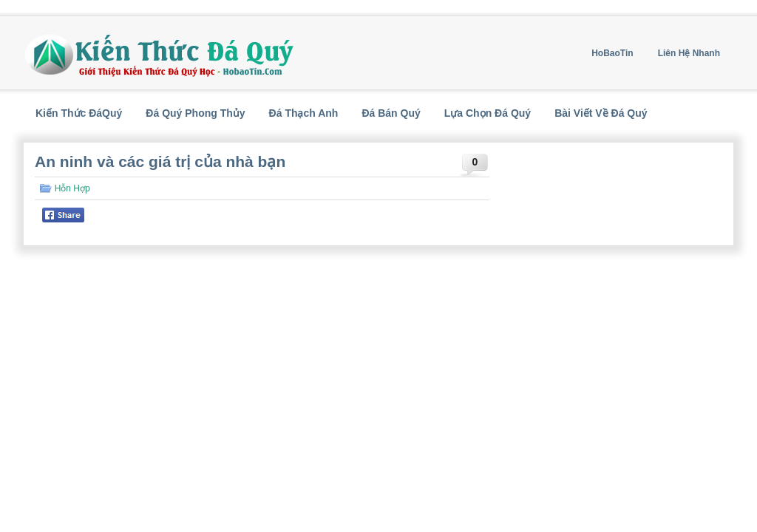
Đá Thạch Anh (304, 113)
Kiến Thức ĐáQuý (79, 113)
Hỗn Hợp (72, 188)
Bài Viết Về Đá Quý (601, 113)
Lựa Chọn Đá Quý (488, 113)
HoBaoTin (612, 53)
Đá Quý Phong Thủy (195, 113)
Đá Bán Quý (391, 113)
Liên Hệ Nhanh (689, 53)
